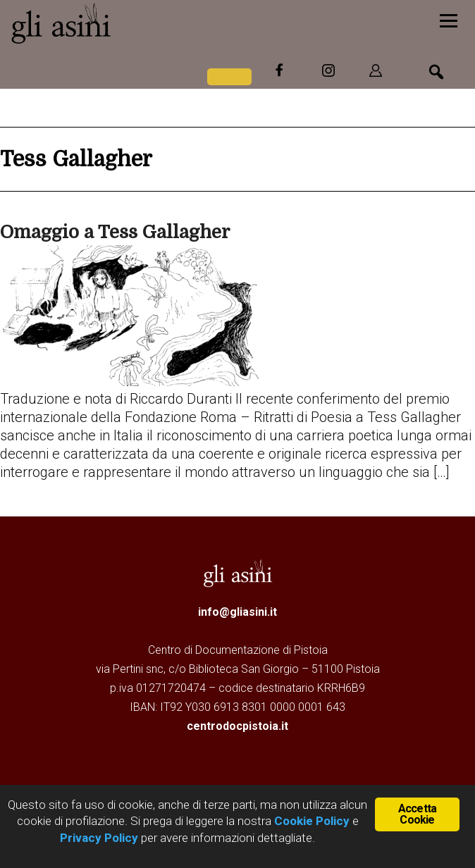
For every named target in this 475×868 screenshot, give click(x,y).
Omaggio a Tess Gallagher (115, 232)
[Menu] (449, 19)
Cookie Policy (310, 821)
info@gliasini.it (237, 612)
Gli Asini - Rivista (116, 23)
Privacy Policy (99, 838)
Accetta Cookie (417, 814)
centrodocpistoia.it (237, 726)
